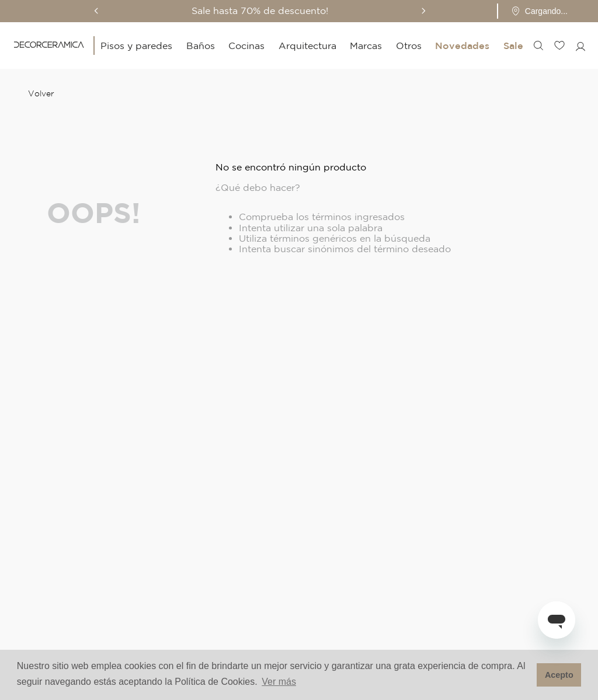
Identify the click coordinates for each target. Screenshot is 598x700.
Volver (41, 93)
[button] (536, 11)
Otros (409, 46)
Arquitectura (307, 46)
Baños (201, 46)
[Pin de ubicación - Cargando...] (539, 11)
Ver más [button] (279, 682)
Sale (513, 46)
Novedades (462, 46)
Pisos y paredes (136, 46)
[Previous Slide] (96, 11)
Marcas (366, 46)
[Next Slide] (423, 11)
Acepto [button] (559, 675)
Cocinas (246, 46)
